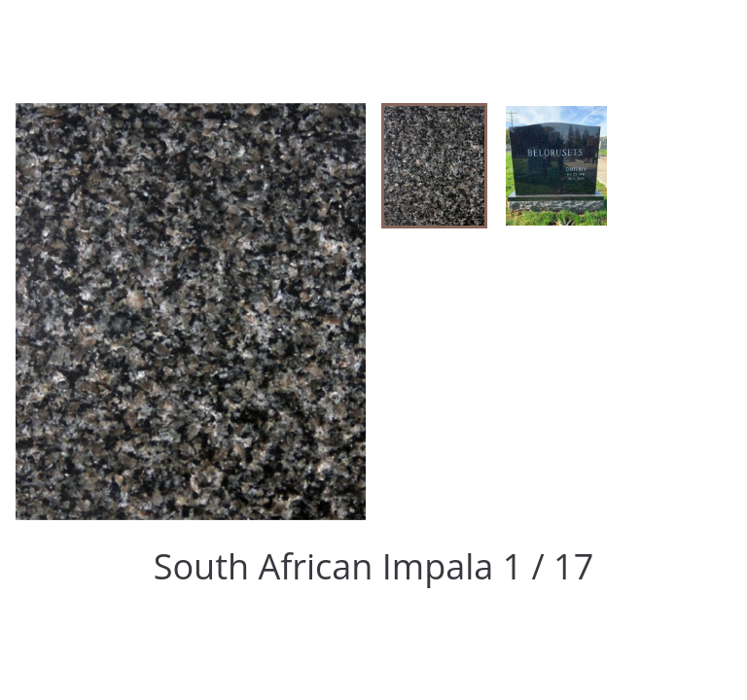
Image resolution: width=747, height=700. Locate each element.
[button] (434, 166)
